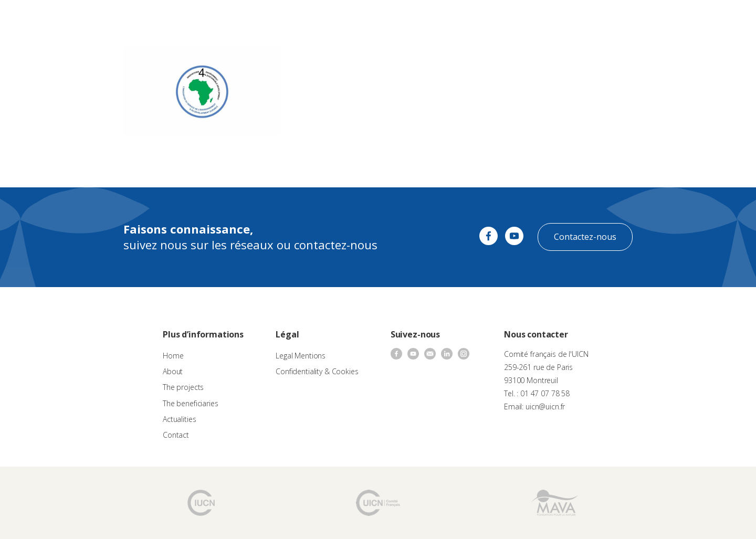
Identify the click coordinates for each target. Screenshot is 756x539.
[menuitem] (725, 19)
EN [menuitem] (720, 18)
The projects (360, 19)
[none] (725, 19)
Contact (514, 19)
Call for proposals (300, 19)
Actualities (474, 19)
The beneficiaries (419, 19)
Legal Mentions (301, 356)
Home (173, 356)
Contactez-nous (585, 237)
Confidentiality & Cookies (317, 371)
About (251, 19)
